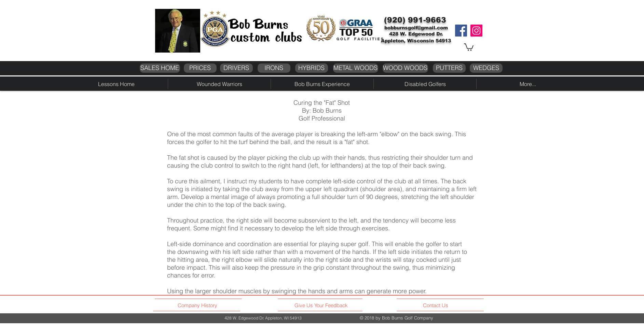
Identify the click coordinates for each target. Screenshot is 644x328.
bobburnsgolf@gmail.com (416, 28)
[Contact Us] (436, 305)
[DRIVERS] (236, 68)
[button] (469, 47)
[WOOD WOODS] (405, 68)
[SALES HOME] (160, 68)
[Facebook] (461, 31)
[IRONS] (274, 68)
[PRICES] (200, 68)
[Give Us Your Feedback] (323, 305)
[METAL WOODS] (356, 68)
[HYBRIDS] (312, 68)
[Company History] (198, 305)
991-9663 (427, 20)
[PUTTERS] (449, 68)
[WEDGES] (486, 68)
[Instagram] (476, 31)
